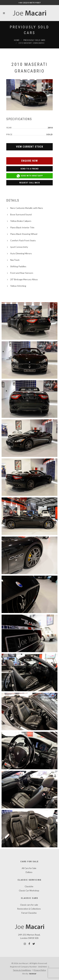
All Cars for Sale (29, 868)
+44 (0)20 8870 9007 (30, 3)
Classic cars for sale (29, 905)
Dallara (29, 872)
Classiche (29, 886)
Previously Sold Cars (34, 40)
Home (17, 40)
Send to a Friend (29, 169)
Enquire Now (29, 161)
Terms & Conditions (22, 970)
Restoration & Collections (29, 909)
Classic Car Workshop (29, 891)
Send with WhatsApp (30, 176)
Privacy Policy (40, 970)
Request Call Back (30, 183)
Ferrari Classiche (29, 913)
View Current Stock (30, 147)
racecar (33, 974)
